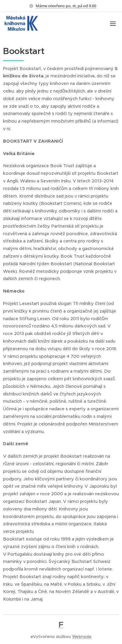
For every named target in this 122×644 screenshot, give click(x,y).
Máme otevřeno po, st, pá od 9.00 (66, 6)
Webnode (82, 637)
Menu (113, 24)
